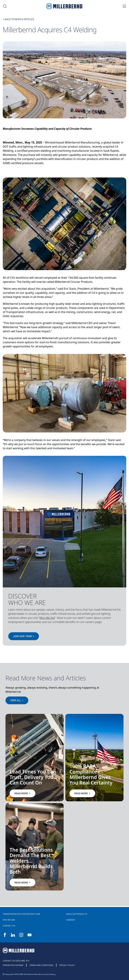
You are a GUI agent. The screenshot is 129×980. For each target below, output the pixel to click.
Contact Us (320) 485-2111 (16, 961)
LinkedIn (13, 935)
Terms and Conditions (41, 965)
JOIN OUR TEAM (24, 636)
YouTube (30, 935)
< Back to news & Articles (18, 19)
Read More (22, 793)
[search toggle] (5, 6)
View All (17, 700)
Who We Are (9, 920)
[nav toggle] (124, 6)
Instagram (21, 935)
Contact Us (9, 926)
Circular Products (77, 914)
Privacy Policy (67, 965)
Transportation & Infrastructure (21, 914)
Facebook (5, 935)
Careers (70, 920)
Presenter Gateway (13, 965)
